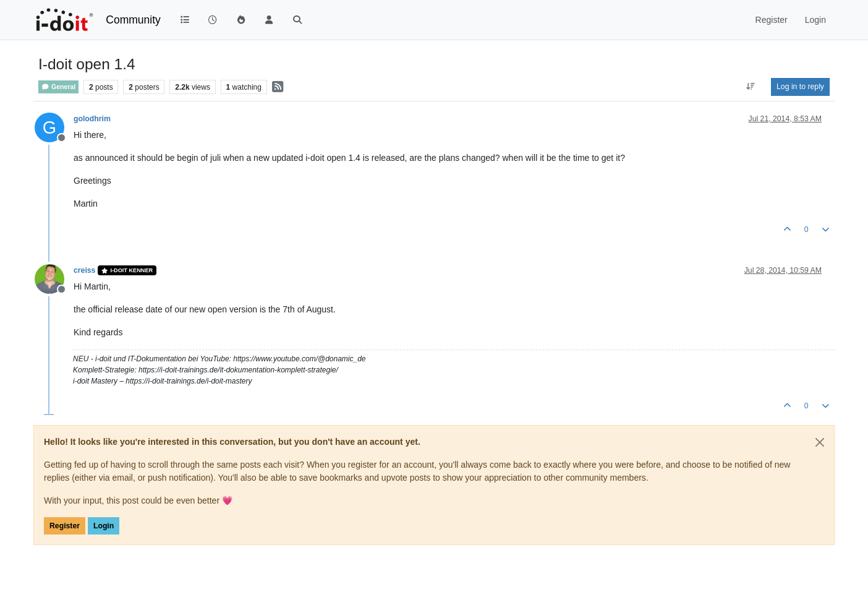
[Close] (820, 442)
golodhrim (92, 119)
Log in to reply (800, 87)
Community (133, 20)
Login (104, 526)
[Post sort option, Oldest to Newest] (751, 87)
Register (65, 526)
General (58, 87)
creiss (84, 270)
